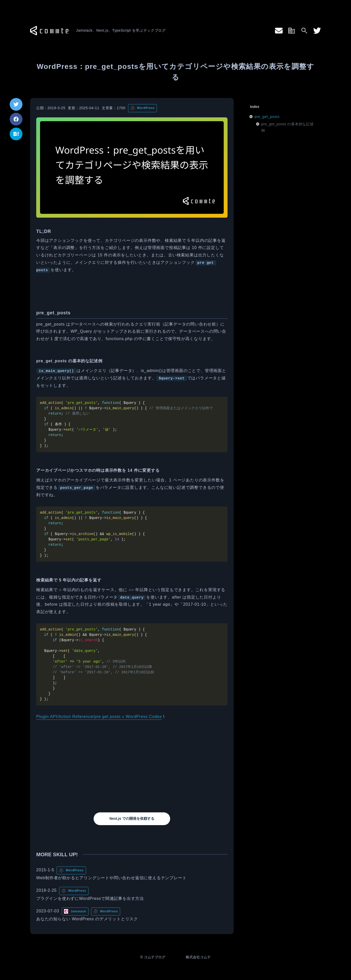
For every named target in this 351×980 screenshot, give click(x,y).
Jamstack (78, 911)
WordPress (146, 108)
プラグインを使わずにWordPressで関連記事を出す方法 (90, 898)
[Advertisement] (132, 766)
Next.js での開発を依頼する (132, 818)
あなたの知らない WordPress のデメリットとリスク (87, 919)
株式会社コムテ (198, 957)
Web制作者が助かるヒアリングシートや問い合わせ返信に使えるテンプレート (111, 878)
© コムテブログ (153, 957)
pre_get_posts (267, 117)
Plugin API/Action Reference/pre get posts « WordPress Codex (99, 717)
